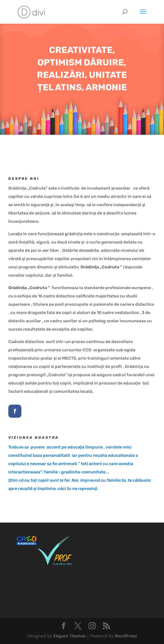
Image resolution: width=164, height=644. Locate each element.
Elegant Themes (69, 636)
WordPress (126, 636)
